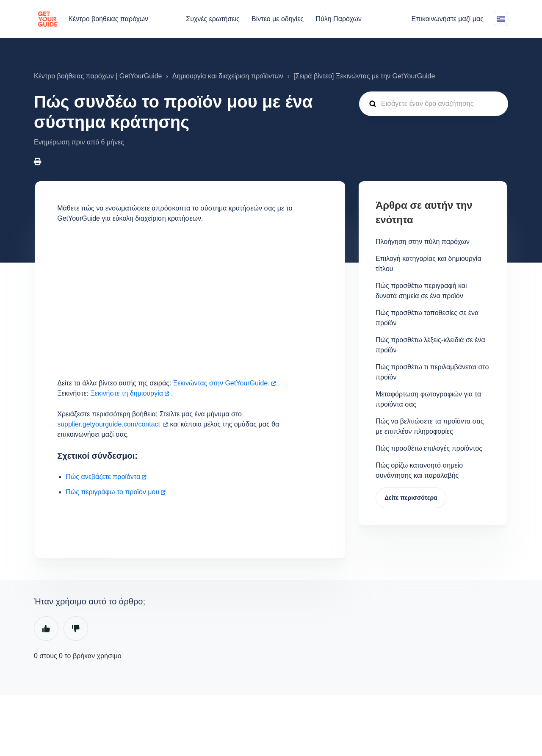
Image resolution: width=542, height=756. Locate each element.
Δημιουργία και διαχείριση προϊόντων (228, 76)
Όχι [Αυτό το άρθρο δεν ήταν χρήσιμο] (76, 629)
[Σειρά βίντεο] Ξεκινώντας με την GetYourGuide (364, 76)
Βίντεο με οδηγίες (278, 19)
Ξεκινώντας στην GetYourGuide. (221, 383)
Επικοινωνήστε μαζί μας (448, 19)
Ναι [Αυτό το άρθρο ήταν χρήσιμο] (46, 629)
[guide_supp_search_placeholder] (434, 104)
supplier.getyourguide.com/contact (109, 424)
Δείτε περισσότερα (411, 498)
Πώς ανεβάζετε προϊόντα (103, 477)
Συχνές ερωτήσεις (213, 19)
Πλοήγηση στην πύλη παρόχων (423, 242)
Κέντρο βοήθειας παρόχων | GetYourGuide (98, 76)
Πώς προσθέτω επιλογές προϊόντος (429, 448)
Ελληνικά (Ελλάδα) (501, 19)
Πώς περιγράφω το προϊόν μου (112, 492)
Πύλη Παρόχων (338, 19)
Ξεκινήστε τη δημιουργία (127, 393)
